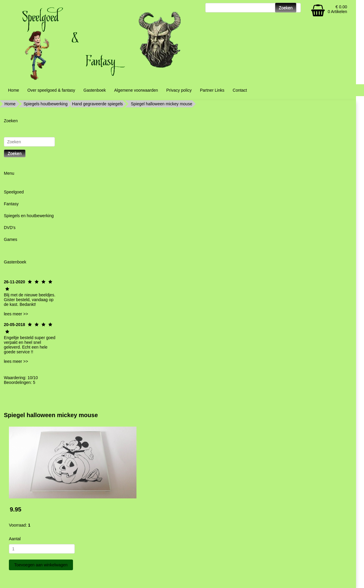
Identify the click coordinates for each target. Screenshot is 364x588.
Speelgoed (14, 192)
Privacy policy (179, 90)
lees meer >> (16, 314)
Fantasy (11, 204)
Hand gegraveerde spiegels (97, 104)
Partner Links (212, 90)
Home (13, 90)
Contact (240, 90)
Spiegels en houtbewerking (29, 216)
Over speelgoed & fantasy (51, 90)
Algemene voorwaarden (136, 90)
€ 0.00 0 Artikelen (337, 9)
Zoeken (15, 153)
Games (11, 239)
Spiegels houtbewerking (46, 104)
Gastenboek (95, 90)
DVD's (10, 228)
